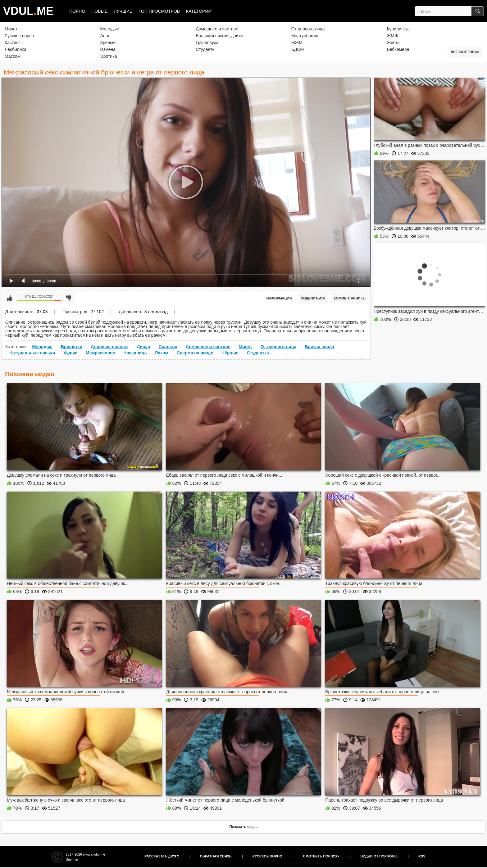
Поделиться (313, 298)
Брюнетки (72, 347)
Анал (105, 36)
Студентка (258, 353)
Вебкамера (398, 49)
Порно (77, 11)
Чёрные (230, 353)
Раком (162, 353)
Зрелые (108, 43)
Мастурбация (305, 36)
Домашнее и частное (217, 29)
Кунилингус (398, 29)
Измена (108, 49)
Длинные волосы (109, 347)
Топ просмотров (159, 11)
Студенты (205, 49)
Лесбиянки (15, 49)
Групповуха (207, 43)
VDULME (28, 11)
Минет (11, 29)
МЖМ (297, 43)
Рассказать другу (162, 856)
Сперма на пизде (195, 353)
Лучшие (123, 11)
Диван (143, 347)
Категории (199, 11)
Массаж (13, 56)
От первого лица (308, 29)
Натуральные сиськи (32, 353)
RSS (422, 856)
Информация (279, 298)
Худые (70, 353)
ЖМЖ (393, 36)
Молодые (110, 29)
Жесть (393, 43)
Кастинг (12, 43)
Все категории (465, 52)
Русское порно (19, 36)
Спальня (168, 347)
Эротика (109, 56)
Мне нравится (10, 298)
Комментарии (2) (350, 298)
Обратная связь (216, 856)
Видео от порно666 (379, 856)
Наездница (135, 353)
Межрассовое (100, 353)
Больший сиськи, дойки (219, 36)
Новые (99, 11)
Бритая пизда (319, 347)
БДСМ (298, 49)
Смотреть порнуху (321, 856)
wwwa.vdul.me (94, 854)
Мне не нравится (69, 298)
